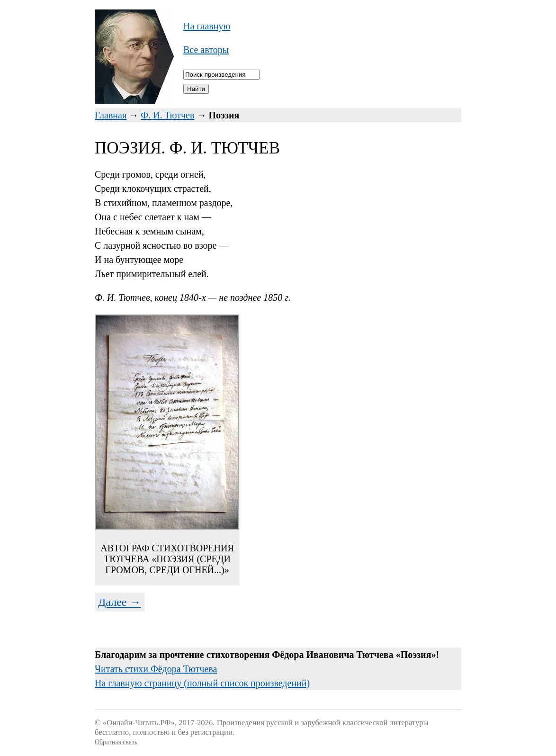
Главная (111, 115)
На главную (207, 26)
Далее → (120, 602)
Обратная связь (116, 742)
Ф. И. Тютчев (167, 115)
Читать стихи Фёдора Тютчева (156, 669)
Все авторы (206, 50)
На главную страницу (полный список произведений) (202, 683)
